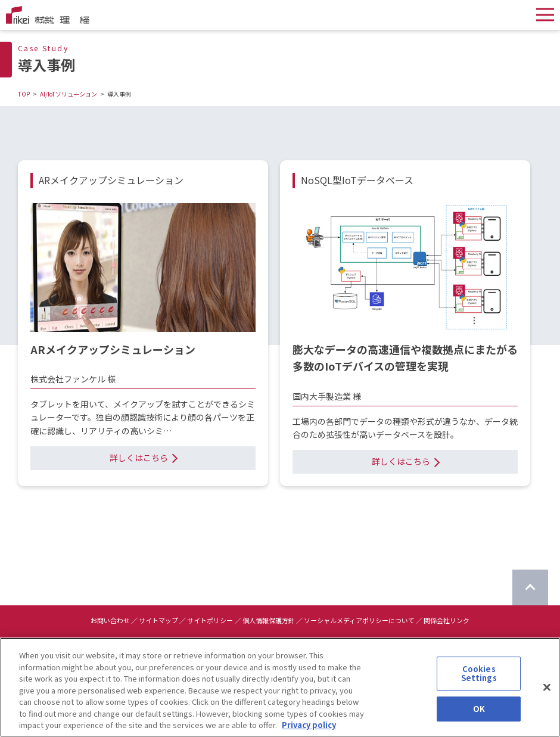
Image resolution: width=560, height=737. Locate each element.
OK (479, 715)
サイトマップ (158, 620)
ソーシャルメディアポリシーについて (359, 620)
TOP (24, 94)
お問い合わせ (110, 620)
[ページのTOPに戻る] (530, 587)
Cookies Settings (479, 680)
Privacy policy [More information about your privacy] (309, 731)
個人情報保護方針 (269, 620)
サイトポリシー (210, 620)
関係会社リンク (447, 620)
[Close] (547, 694)
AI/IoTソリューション (69, 94)
